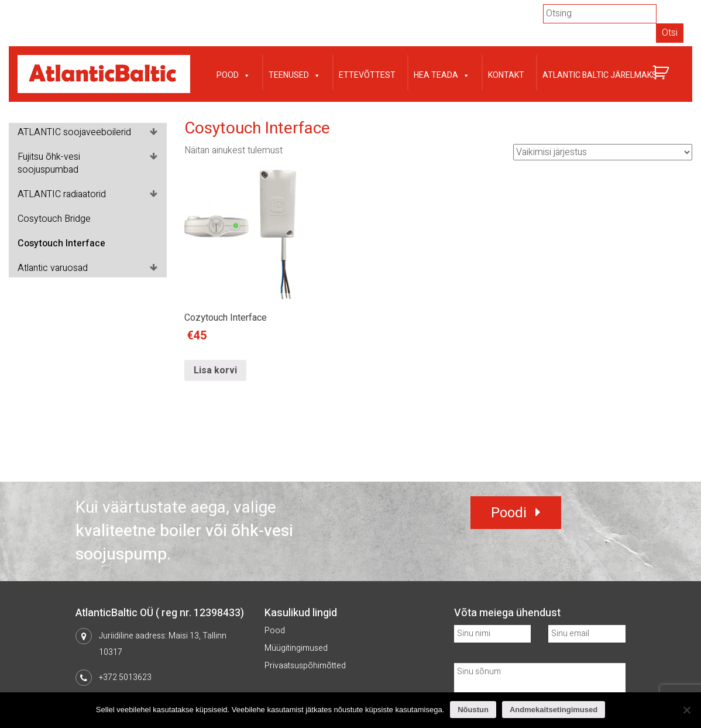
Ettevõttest (367, 75)
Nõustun (473, 710)
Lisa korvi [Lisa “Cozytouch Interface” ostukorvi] (215, 370)
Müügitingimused (296, 648)
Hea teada (442, 74)
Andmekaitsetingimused (554, 710)
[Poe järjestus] (603, 152)
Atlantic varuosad (53, 268)
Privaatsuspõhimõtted (305, 666)
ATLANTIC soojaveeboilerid (74, 132)
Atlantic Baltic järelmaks (600, 75)
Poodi (509, 513)
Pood (233, 74)
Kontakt (506, 75)
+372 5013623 (125, 677)
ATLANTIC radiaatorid (62, 194)
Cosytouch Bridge (54, 219)
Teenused (295, 74)
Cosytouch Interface (61, 243)
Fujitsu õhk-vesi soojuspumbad (49, 163)
